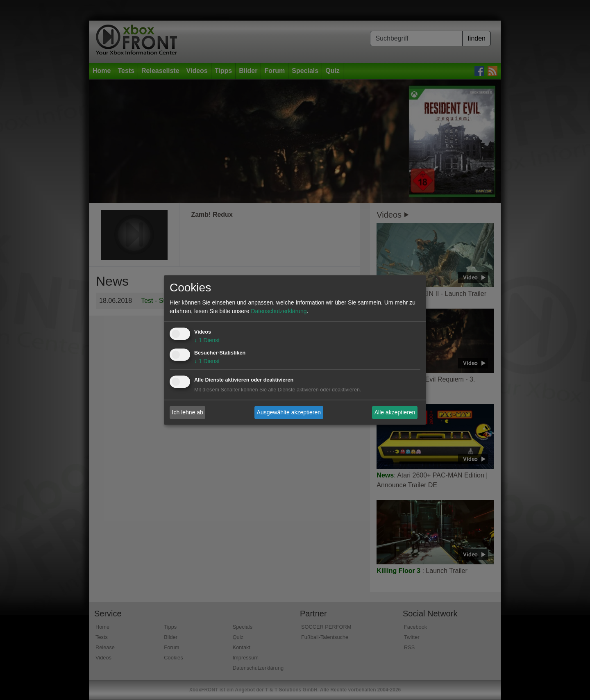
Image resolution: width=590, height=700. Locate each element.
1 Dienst (207, 341)
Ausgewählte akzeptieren (289, 412)
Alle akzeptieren (395, 412)
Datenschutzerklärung (279, 311)
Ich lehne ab (188, 412)
